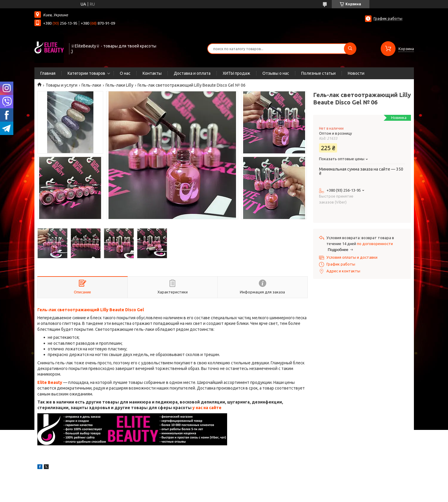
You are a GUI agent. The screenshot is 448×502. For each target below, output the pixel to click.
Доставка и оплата (192, 73)
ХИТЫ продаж (236, 73)
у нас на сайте (207, 408)
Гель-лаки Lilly (119, 85)
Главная (48, 73)
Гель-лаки (91, 85)
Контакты (152, 73)
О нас (125, 73)
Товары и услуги (62, 85)
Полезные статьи (318, 73)
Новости (356, 73)
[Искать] (350, 49)
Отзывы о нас (276, 73)
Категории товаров (86, 73)
